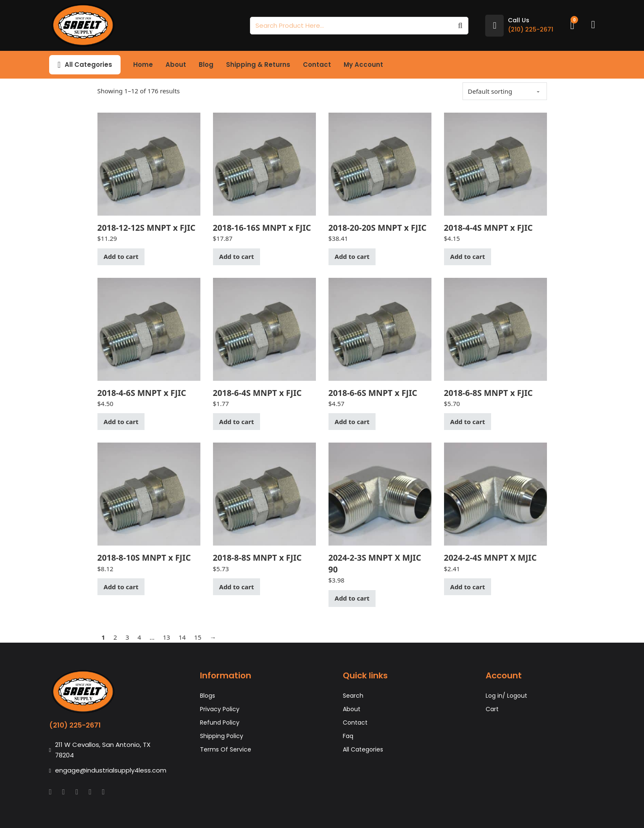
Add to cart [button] (121, 256)
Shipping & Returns (258, 65)
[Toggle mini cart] (572, 25)
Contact (317, 65)
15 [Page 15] (198, 637)
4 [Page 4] (139, 637)
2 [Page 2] (115, 637)
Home (143, 65)
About (176, 65)
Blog (206, 65)
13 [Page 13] (167, 637)
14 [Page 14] (182, 637)
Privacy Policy (220, 709)
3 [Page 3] (127, 637)
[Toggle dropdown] (59, 65)
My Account (363, 65)
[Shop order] (505, 91)
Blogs (208, 696)
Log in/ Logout (506, 696)
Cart (492, 709)
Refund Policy (220, 723)
